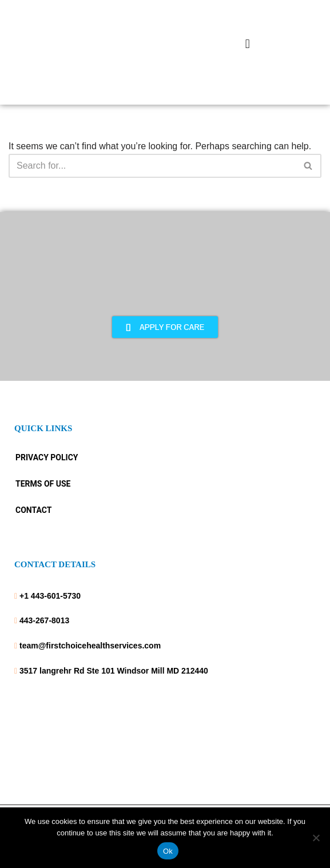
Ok (168, 851)
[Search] (152, 166)
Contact (33, 510)
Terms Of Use (43, 484)
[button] (247, 44)
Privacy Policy (47, 457)
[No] (316, 838)
